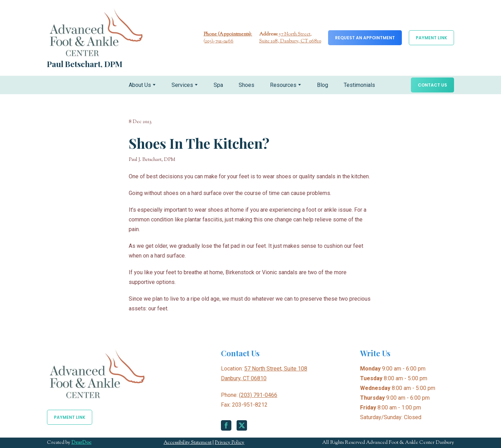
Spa (218, 85)
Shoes (246, 85)
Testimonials (359, 85)
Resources (283, 85)
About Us (140, 85)
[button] (365, 38)
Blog (323, 85)
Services (182, 85)
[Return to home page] (96, 32)
